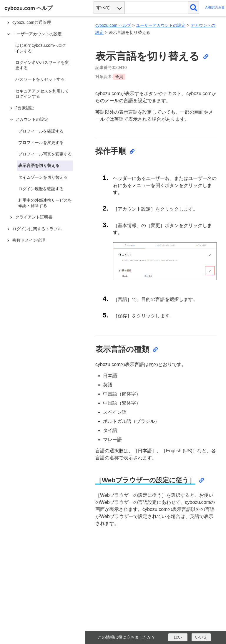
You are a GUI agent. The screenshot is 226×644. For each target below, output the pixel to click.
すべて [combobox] (103, 8)
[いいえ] (201, 637)
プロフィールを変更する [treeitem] (41, 143)
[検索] (193, 8)
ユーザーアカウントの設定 (161, 25)
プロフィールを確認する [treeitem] (41, 131)
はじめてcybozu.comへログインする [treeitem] (41, 48)
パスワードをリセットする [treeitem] (40, 79)
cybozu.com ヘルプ (113, 25)
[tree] (44, 313)
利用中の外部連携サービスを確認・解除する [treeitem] (45, 203)
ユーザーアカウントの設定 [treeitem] (37, 34)
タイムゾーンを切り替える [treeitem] (43, 177)
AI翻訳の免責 (215, 8)
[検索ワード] (156, 8)
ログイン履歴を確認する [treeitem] (41, 189)
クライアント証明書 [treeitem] (34, 217)
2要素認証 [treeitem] (25, 108)
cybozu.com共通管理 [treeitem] (32, 22)
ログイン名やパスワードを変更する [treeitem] (42, 65)
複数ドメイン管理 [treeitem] (29, 240)
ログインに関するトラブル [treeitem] (37, 229)
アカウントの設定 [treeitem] (32, 119)
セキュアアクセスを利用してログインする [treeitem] (42, 94)
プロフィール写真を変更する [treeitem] (45, 154)
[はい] (178, 637)
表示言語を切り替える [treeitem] (39, 165)
